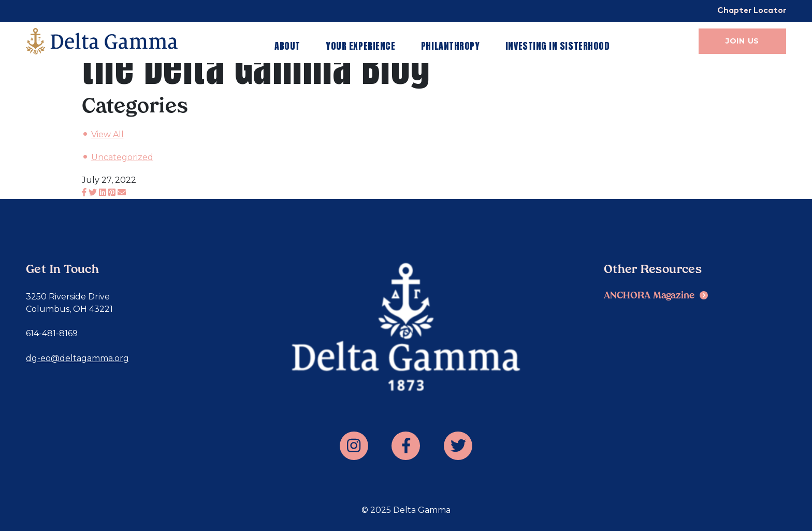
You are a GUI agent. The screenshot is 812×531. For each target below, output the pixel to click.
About (287, 46)
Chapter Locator (752, 11)
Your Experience (360, 46)
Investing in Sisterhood (557, 46)
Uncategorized (122, 157)
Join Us (742, 41)
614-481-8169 (52, 333)
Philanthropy (450, 46)
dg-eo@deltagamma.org (77, 358)
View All (107, 134)
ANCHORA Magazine (649, 296)
